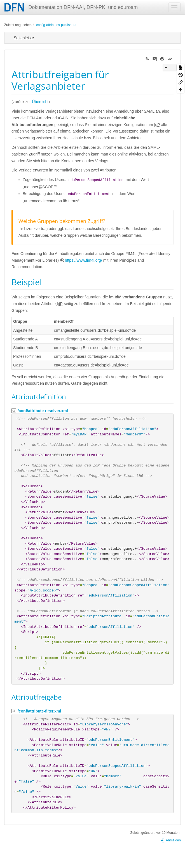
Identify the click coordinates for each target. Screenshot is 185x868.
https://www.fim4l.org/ (84, 260)
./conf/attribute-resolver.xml (42, 411)
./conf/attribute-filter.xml (39, 711)
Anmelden (171, 840)
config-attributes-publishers (56, 25)
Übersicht (40, 102)
